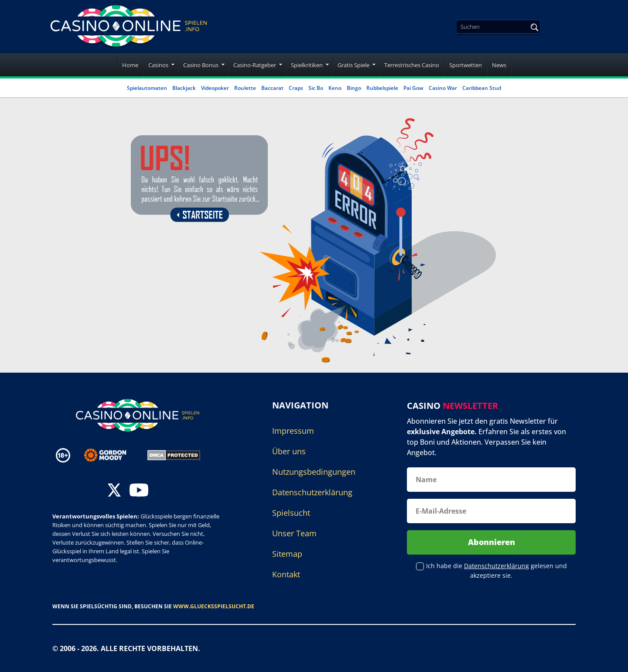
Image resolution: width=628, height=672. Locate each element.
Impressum (293, 431)
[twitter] (114, 491)
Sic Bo (316, 88)
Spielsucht (291, 513)
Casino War (443, 88)
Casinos (158, 65)
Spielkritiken (307, 65)
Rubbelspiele (382, 88)
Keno (335, 88)
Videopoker (215, 88)
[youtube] (139, 491)
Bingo (354, 88)
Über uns (289, 451)
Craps (296, 88)
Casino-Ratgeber (255, 65)
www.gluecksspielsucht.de (214, 606)
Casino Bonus (201, 65)
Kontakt (286, 574)
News (499, 65)
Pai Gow (413, 88)
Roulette (245, 88)
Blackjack (184, 88)
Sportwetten (466, 65)
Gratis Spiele (353, 65)
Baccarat (272, 88)
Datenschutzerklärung (312, 492)
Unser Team (294, 533)
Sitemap (287, 554)
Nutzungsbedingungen (314, 472)
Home (130, 65)
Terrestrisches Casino (412, 65)
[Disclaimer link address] (111, 455)
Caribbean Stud (482, 88)
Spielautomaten (147, 88)
